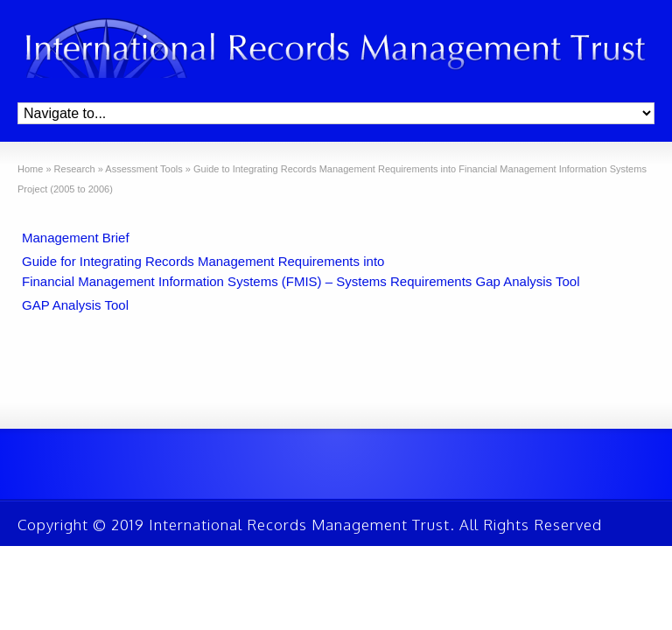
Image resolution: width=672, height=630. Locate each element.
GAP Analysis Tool (75, 305)
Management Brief (76, 238)
